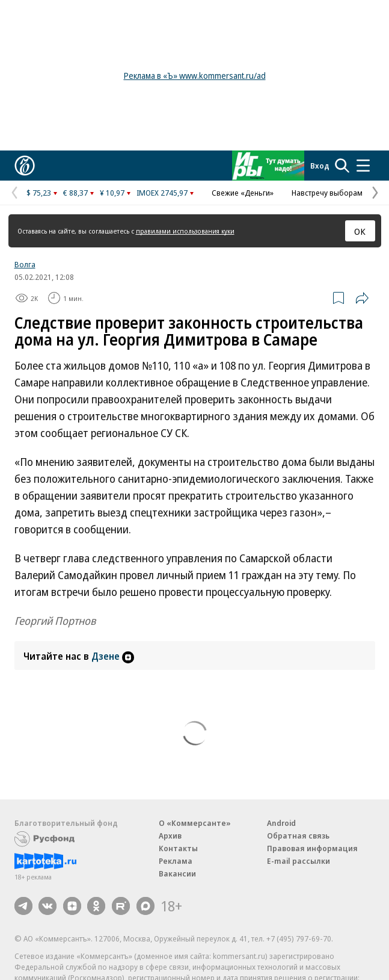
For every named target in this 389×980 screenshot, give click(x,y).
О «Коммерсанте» (195, 823)
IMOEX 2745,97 (162, 193)
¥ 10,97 (112, 193)
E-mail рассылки (299, 861)
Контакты (178, 848)
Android (281, 823)
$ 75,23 (39, 193)
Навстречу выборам (327, 193)
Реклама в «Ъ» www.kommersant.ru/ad (195, 76)
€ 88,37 (75, 193)
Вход (320, 166)
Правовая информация (312, 848)
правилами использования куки (185, 231)
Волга (25, 264)
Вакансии (177, 873)
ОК (360, 231)
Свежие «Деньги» (243, 193)
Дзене (113, 656)
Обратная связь (298, 836)
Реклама (176, 861)
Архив (170, 836)
